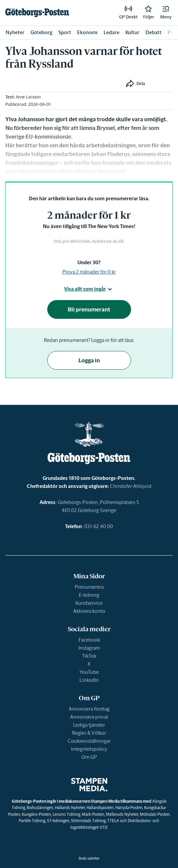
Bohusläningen (40, 808)
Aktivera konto (89, 611)
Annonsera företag (89, 709)
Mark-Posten (93, 814)
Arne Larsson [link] (28, 97)
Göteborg (41, 32)
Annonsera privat (89, 717)
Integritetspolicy (89, 749)
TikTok (89, 656)
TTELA (113, 821)
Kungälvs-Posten (36, 814)
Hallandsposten (100, 808)
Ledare (111, 32)
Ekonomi (87, 32)
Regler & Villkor (89, 733)
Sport (65, 32)
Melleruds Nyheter (122, 814)
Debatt (154, 32)
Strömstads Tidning (88, 821)
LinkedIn (89, 680)
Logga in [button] (89, 360)
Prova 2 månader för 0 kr (89, 272)
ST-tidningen (58, 821)
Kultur (132, 32)
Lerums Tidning (66, 814)
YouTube (89, 672)
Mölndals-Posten (155, 814)
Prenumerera (89, 587)
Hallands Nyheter (70, 808)
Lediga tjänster (89, 725)
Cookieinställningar (89, 741)
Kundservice (89, 603)
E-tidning (89, 595)
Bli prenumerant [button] (89, 309)
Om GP (89, 757)
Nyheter (15, 32)
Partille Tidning (32, 821)
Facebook (89, 640)
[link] (37, 13)
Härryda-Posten (129, 808)
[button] (166, 13)
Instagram (89, 648)
